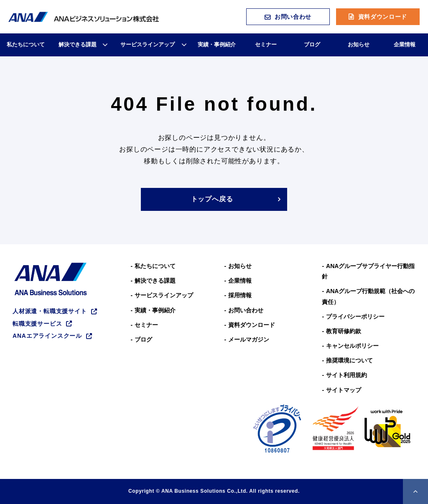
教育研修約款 (344, 331)
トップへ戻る (212, 199)
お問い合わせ (293, 17)
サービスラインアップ (148, 44)
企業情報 (405, 44)
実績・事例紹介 (217, 44)
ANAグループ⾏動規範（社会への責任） (368, 296)
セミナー (266, 44)
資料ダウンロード (383, 17)
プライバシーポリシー (355, 317)
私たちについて (26, 44)
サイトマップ (344, 390)
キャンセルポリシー (352, 346)
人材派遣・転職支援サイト (50, 311)
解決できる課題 (78, 44)
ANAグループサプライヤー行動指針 (368, 271)
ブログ (312, 44)
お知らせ (359, 44)
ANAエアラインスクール (47, 336)
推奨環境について (349, 360)
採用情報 (240, 295)
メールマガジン (249, 339)
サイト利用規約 (346, 375)
